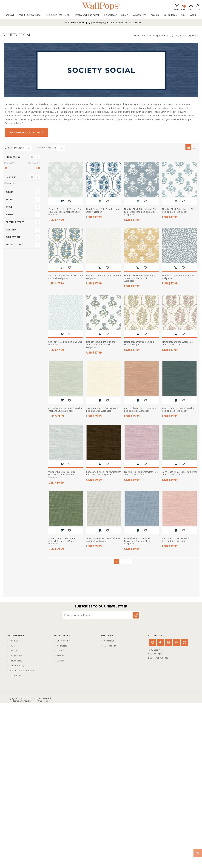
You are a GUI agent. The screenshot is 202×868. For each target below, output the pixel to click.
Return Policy (16, 661)
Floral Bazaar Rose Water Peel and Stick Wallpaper (178, 343)
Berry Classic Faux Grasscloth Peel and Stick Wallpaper (177, 540)
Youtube (168, 643)
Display (38, 147)
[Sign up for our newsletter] (98, 615)
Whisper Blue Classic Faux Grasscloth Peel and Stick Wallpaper (62, 475)
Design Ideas (16, 656)
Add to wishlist (70, 201)
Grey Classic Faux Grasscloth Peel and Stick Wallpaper (103, 540)
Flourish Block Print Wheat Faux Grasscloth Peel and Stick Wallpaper (140, 278)
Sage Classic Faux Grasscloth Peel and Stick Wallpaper (179, 473)
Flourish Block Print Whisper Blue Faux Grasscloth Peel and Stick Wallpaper (65, 212)
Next (129, 562)
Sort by (8, 148)
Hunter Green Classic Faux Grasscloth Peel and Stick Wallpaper (62, 541)
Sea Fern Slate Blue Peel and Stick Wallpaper (179, 277)
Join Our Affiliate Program (22, 671)
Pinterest (176, 643)
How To (13, 651)
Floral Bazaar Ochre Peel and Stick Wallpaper (139, 343)
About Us (14, 641)
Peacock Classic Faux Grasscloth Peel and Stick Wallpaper (179, 410)
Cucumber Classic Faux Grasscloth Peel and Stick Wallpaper (66, 410)
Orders (60, 651)
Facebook (160, 643)
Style (9, 207)
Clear (32, 157)
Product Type (14, 245)
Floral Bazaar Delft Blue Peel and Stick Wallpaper (103, 211)
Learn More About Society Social (26, 132)
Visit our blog (16, 675)
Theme (10, 214)
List (194, 147)
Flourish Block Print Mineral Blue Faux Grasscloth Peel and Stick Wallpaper (141, 212)
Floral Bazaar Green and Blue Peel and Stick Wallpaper (66, 277)
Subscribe (136, 615)
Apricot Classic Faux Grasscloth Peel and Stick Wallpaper (140, 410)
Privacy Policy (44, 701)
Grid (188, 147)
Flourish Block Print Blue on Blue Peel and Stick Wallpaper (179, 211)
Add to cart (62, 201)
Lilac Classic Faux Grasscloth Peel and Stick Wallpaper (141, 473)
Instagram (152, 643)
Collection (13, 237)
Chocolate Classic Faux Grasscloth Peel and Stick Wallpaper (104, 473)
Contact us (109, 641)
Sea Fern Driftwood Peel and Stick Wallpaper (104, 277)
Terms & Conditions (22, 701)
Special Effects (15, 222)
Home (137, 35)
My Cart (176, 8)
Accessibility (110, 646)
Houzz (184, 643)
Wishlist (61, 661)
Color (10, 192)
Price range (13, 157)
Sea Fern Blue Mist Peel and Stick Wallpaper (65, 343)
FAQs (12, 646)
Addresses (62, 646)
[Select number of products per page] (58, 148)
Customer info (64, 641)
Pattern (11, 230)
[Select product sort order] (23, 148)
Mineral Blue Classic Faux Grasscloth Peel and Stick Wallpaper (137, 541)
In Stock (11, 177)
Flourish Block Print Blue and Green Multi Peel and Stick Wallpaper (101, 345)
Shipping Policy (17, 666)
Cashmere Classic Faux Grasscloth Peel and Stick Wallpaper (104, 410)
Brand (10, 199)
